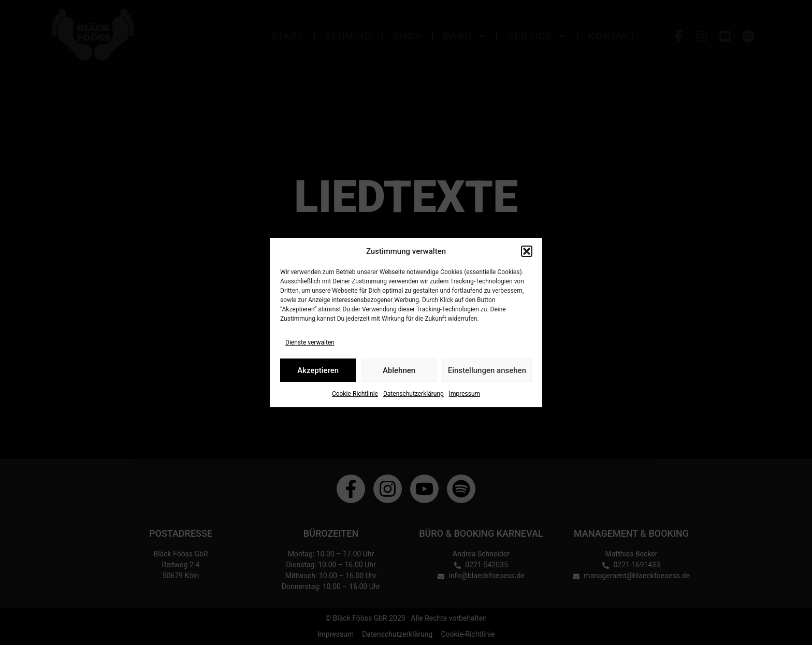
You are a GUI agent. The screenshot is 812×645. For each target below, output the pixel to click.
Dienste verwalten (310, 342)
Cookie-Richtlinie (355, 394)
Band (465, 36)
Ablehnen (399, 370)
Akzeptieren (318, 370)
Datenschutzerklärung (414, 394)
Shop (407, 36)
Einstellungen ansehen (487, 370)
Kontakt (612, 36)
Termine (348, 36)
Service (537, 36)
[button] (527, 251)
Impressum (465, 394)
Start (287, 36)
